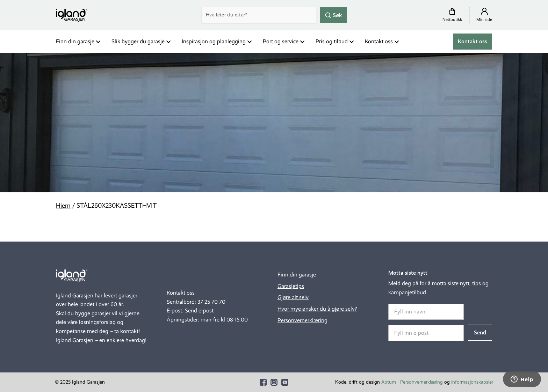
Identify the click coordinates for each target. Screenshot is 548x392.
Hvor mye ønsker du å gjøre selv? (317, 309)
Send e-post (199, 310)
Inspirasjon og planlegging (214, 41)
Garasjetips (291, 286)
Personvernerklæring (302, 320)
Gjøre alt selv (293, 297)
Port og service (281, 41)
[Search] (259, 15)
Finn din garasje (75, 41)
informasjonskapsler (472, 382)
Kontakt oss (379, 41)
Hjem (63, 206)
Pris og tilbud (332, 41)
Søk (333, 15)
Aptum (389, 382)
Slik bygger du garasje (138, 41)
